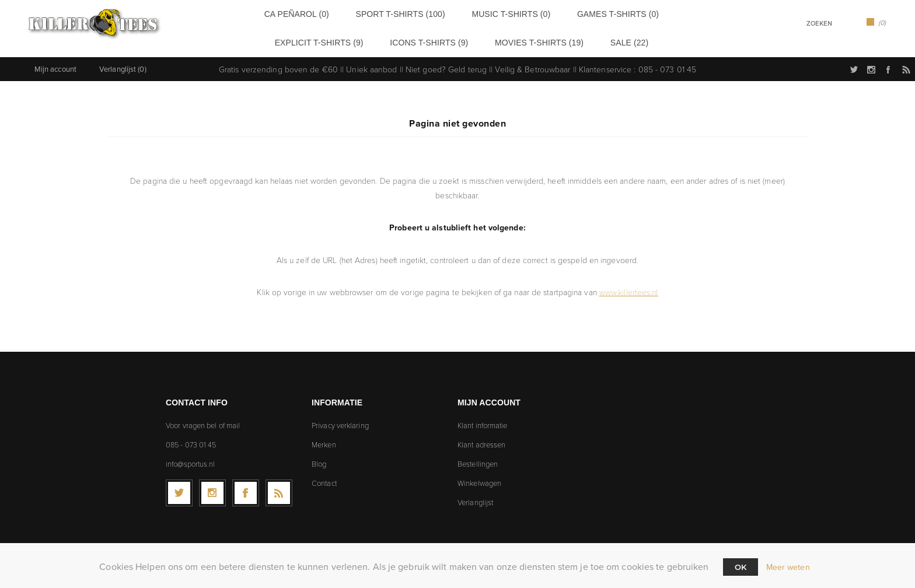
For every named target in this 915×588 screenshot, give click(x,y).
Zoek (844, 23)
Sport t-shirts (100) (360, 13)
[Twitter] (179, 488)
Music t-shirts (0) (450, 13)
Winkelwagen (479, 478)
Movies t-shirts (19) (476, 39)
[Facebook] (246, 488)
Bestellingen (478, 459)
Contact (324, 478)
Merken (324, 440)
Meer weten (788, 567)
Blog (319, 459)
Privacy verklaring (340, 421)
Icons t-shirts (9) (386, 39)
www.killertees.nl (629, 287)
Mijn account (55, 64)
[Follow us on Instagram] (212, 488)
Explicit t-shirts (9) (629, 13)
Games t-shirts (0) (537, 13)
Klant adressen (481, 440)
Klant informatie (483, 421)
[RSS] (279, 488)
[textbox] (804, 24)
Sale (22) (547, 39)
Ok (741, 567)
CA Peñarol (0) (275, 13)
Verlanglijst (475, 498)
